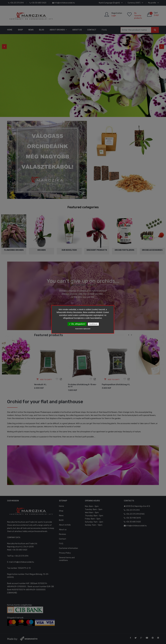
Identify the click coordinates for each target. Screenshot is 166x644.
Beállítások (93, 324)
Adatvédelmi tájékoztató (83, 329)
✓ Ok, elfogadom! (77, 324)
